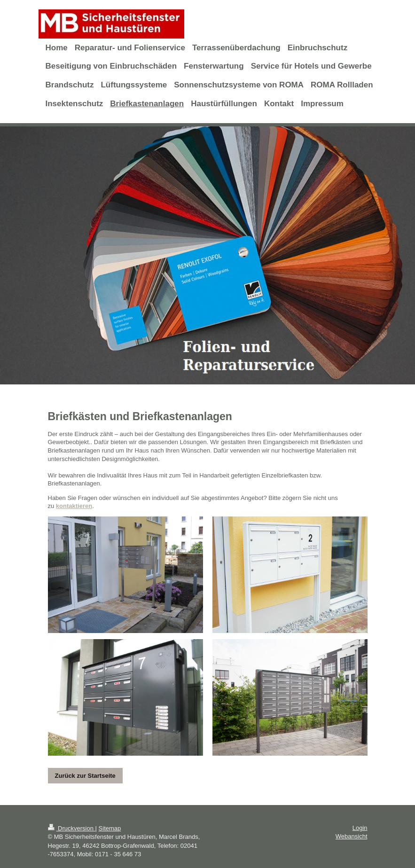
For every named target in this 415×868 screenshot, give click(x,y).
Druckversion (72, 828)
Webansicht (352, 836)
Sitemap (110, 828)
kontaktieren (74, 506)
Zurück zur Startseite (85, 776)
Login (360, 828)
